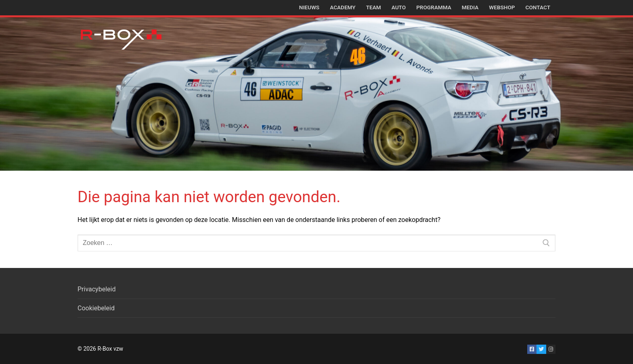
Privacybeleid (96, 289)
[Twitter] (541, 349)
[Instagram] (551, 349)
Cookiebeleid (96, 308)
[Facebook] (532, 349)
